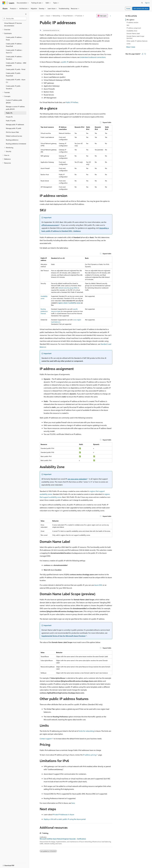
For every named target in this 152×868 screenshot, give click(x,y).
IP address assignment (134, 28)
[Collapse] (26, 14)
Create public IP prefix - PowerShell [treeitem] (14, 74)
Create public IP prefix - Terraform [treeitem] (14, 87)
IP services (79, 16)
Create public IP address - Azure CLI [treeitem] (14, 51)
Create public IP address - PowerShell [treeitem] (14, 45)
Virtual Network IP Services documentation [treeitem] (13, 24)
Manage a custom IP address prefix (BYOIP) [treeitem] (15, 108)
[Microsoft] (4, 3)
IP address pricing (90, 755)
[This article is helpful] (142, 54)
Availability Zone (132, 31)
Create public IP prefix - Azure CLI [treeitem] (16, 81)
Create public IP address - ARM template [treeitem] (16, 64)
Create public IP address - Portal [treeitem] (14, 39)
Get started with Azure (141, 8)
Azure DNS (98, 585)
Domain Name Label (133, 33)
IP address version (132, 22)
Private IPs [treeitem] (9, 117)
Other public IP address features (137, 41)
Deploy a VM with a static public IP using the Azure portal (65, 819)
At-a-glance (130, 20)
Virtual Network (68, 16)
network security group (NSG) (68, 288)
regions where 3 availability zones (69, 303)
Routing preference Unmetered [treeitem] (16, 144)
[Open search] (142, 3)
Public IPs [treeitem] (9, 113)
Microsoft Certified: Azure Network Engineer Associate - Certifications (63, 839)
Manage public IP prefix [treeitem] (14, 128)
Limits (128, 44)
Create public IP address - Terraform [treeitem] (14, 58)
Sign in (147, 3)
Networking (56, 16)
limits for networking (86, 731)
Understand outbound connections (93, 57)
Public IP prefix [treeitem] (11, 121)
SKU (128, 25)
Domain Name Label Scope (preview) (135, 37)
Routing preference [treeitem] (12, 140)
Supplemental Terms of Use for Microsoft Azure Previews (63, 636)
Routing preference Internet (44, 311)
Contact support (46, 739)
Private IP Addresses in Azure (63, 814)
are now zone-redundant (77, 479)
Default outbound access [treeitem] (14, 136)
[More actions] (110, 16)
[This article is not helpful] (145, 54)
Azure (48, 16)
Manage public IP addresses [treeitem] (15, 124)
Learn (42, 16)
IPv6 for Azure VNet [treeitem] (12, 132)
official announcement (50, 225)
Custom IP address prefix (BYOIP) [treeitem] (14, 101)
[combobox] (14, 19)
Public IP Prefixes (72, 102)
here (73, 803)
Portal (128, 8)
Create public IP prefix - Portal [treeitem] (16, 69)
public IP (65, 62)
